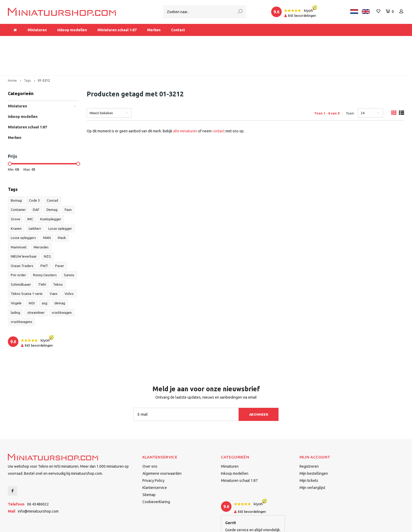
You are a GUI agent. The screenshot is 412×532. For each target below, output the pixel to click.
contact (218, 102)
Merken (154, 30)
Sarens (69, 246)
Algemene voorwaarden (162, 445)
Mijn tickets (309, 452)
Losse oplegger (60, 200)
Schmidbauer (21, 255)
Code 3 (34, 171)
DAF (36, 181)
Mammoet (19, 218)
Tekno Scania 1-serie (27, 265)
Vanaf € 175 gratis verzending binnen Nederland (166, 41)
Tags (27, 52)
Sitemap (149, 466)
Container (18, 181)
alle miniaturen (185, 102)
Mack (62, 209)
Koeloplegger (51, 190)
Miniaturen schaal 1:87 (117, 30)
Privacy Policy (153, 452)
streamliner (36, 284)
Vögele (16, 274)
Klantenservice (155, 459)
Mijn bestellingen (314, 445)
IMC (30, 190)
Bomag (16, 171)
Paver (60, 237)
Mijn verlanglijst (312, 459)
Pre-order (18, 246)
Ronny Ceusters (45, 246)
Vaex (54, 265)
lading (16, 284)
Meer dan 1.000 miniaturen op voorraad (44, 41)
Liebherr (35, 200)
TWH (42, 255)
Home (12, 52)
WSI (32, 274)
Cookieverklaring (156, 473)
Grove (16, 190)
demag (60, 274)
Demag (52, 181)
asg (45, 274)
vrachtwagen (62, 284)
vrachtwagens (22, 293)
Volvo (69, 265)
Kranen (16, 200)
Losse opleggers (23, 209)
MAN (47, 209)
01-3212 (44, 52)
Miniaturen (37, 30)
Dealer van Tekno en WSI (276, 41)
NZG (47, 227)
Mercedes (41, 218)
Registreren (309, 437)
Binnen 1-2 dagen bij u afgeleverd (372, 41)
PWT (44, 237)
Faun (68, 181)
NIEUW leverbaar (24, 227)
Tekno (58, 255)
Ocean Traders (22, 237)
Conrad (52, 171)
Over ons (150, 437)
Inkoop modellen (72, 30)
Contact (178, 30)
